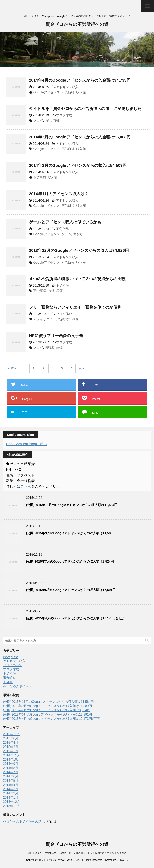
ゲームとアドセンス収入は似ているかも (65, 222)
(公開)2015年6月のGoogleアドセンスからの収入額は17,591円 (71, 590)
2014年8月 (11, 768)
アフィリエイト (45, 319)
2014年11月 (12, 755)
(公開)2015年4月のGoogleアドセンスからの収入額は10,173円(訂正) (75, 618)
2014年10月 (12, 759)
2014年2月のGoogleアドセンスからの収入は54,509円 (78, 165)
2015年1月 (11, 751)
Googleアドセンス (47, 92)
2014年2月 (11, 793)
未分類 (8, 682)
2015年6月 (11, 738)
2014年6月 (11, 776)
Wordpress (11, 657)
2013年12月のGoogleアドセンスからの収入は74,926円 (79, 250)
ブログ (38, 121)
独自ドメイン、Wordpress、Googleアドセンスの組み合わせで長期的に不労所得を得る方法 (77, 853)
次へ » (83, 368)
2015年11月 (12, 734)
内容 (48, 121)
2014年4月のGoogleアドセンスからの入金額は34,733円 (80, 80)
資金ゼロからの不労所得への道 (77, 25)
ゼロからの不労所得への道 (22, 821)
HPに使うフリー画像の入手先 (56, 336)
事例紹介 (9, 678)
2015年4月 (11, 743)
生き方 (78, 234)
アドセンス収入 (67, 87)
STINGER (122, 860)
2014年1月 (11, 797)
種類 (59, 291)
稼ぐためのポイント (17, 686)
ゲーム (66, 234)
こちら (26, 486)
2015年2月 (11, 747)
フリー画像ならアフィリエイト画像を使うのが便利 (75, 307)
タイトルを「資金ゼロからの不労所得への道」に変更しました (85, 109)
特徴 (56, 121)
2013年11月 (12, 806)
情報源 (50, 348)
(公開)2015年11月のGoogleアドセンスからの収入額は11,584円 (72, 505)
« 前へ (13, 368)
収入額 (81, 92)
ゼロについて (13, 665)
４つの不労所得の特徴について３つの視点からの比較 (77, 279)
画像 (75, 319)
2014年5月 (11, 781)
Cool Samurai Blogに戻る (26, 444)
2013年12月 (12, 802)
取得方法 (64, 319)
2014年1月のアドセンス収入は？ (59, 194)
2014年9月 (11, 764)
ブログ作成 (64, 115)
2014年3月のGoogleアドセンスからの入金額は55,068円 (80, 137)
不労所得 (68, 92)
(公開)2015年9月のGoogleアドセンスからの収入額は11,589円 (71, 533)
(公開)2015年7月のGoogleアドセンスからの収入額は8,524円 (70, 562)
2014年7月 (11, 772)
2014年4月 (11, 785)
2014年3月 (11, 789)
